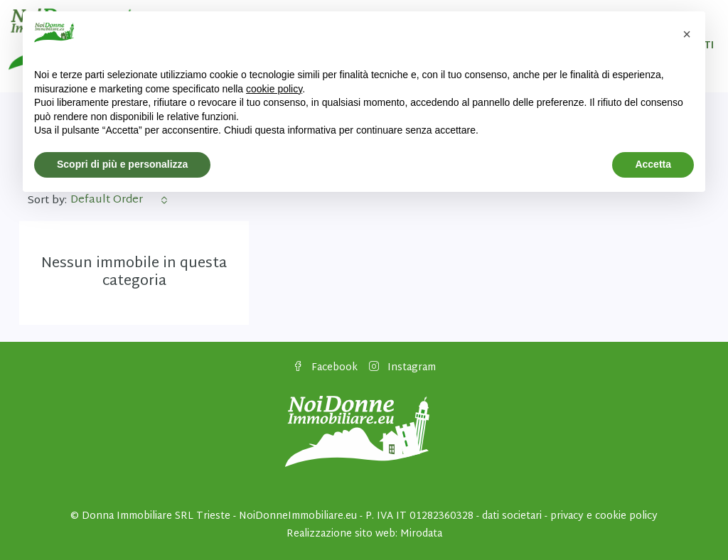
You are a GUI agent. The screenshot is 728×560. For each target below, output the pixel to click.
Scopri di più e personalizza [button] (122, 164)
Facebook (325, 368)
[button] (687, 34)
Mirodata (421, 534)
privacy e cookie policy (604, 516)
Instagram (402, 368)
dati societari (512, 516)
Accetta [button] (653, 164)
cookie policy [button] (274, 89)
